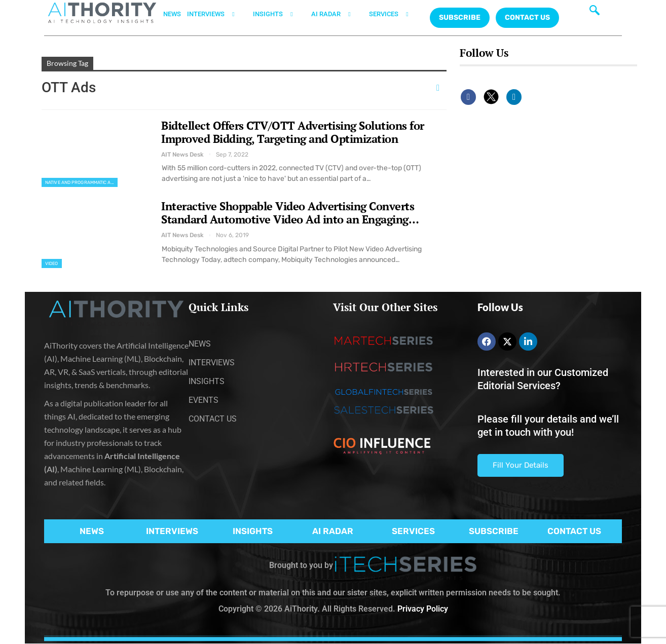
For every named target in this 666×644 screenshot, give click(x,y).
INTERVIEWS (217, 14)
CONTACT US (527, 17)
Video (52, 263)
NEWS (172, 14)
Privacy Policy (423, 609)
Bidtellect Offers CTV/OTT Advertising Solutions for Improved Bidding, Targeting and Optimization (293, 132)
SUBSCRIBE (494, 531)
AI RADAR (337, 14)
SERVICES (395, 14)
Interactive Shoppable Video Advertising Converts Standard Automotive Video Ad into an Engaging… (290, 213)
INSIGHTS (279, 14)
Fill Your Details (521, 465)
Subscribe (460, 17)
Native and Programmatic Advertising (81, 182)
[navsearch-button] (595, 13)
